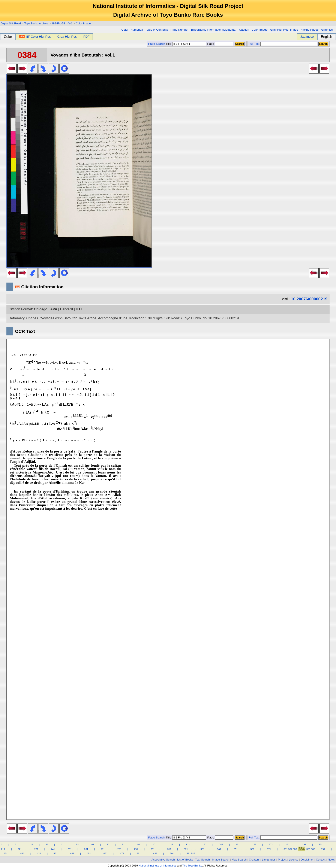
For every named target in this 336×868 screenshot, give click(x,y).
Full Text (254, 44)
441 (72, 853)
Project (282, 860)
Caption (244, 30)
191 (304, 844)
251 (70, 849)
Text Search (203, 860)
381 (286, 849)
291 (136, 849)
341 (219, 849)
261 (86, 849)
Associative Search (163, 860)
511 (188, 853)
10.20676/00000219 (309, 299)
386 (313, 849)
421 (39, 853)
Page (220, 44)
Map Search (239, 860)
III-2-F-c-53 (58, 23)
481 (139, 853)
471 (122, 853)
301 (153, 849)
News (331, 860)
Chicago (41, 309)
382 (290, 849)
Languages (269, 860)
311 (169, 849)
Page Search (157, 44)
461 (106, 853)
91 (139, 844)
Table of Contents (157, 30)
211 (3, 849)
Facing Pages (310, 30)
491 (155, 853)
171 (271, 844)
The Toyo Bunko (192, 866)
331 (203, 849)
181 (287, 844)
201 (321, 844)
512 (193, 853)
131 (205, 844)
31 (47, 844)
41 (62, 844)
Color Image (83, 23)
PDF (86, 37)
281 (119, 849)
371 (269, 849)
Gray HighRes (67, 37)
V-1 (70, 23)
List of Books (185, 860)
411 (22, 853)
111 (171, 844)
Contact (321, 860)
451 (89, 853)
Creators (254, 860)
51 (77, 844)
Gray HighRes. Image (284, 30)
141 (221, 844)
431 (56, 853)
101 (155, 844)
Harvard (66, 309)
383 (295, 849)
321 (186, 849)
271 (103, 849)
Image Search (221, 860)
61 (93, 844)
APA (54, 309)
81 (123, 844)
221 (20, 849)
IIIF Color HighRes (35, 37)
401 (6, 853)
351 (236, 849)
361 (252, 849)
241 (53, 849)
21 (31, 844)
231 (36, 849)
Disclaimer (307, 860)
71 (108, 844)
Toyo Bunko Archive (36, 23)
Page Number (180, 30)
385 (308, 849)
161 (254, 844)
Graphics (327, 30)
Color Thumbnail (132, 30)
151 (238, 844)
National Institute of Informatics (157, 866)
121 (188, 844)
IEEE (80, 309)
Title (186, 44)
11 (16, 844)
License (294, 860)
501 (172, 853)
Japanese (307, 37)
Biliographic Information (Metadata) (214, 30)
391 (323, 849)
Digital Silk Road (11, 23)
